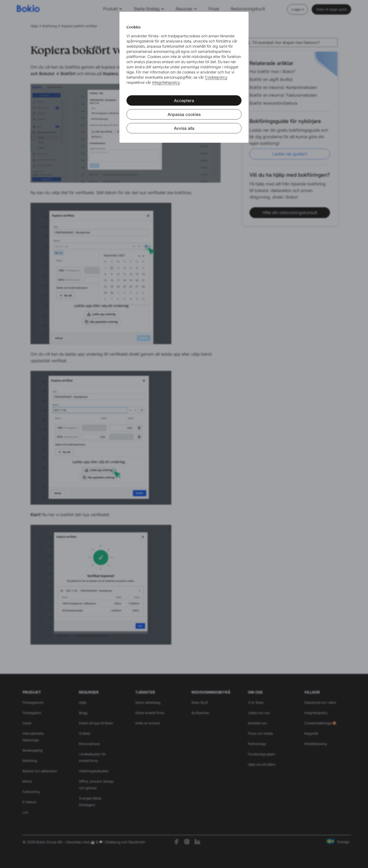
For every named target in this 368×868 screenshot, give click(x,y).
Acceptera (184, 101)
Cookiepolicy (216, 77)
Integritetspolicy (166, 82)
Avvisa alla (184, 128)
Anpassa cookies (184, 114)
